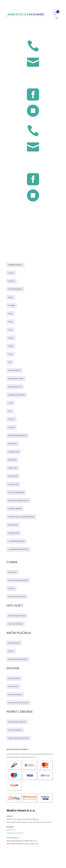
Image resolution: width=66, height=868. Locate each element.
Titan (10, 330)
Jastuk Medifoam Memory (18, 549)
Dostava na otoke (15, 694)
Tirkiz (10, 322)
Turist (11, 403)
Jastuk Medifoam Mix (16, 541)
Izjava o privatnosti (16, 624)
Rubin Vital (12, 460)
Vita (10, 362)
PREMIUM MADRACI (15, 265)
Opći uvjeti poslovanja (17, 616)
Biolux (11, 297)
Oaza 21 (12, 419)
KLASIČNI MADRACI (15, 289)
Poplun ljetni (13, 525)
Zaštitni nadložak (15, 509)
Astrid (11, 346)
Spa (10, 411)
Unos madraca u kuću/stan (18, 703)
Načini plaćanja (14, 643)
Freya (11, 354)
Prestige (12, 305)
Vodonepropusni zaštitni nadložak (21, 517)
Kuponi (11, 651)
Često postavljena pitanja (18, 580)
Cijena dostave (14, 678)
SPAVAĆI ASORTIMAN (16, 492)
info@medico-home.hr (15, 833)
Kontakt (11, 588)
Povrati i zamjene (15, 730)
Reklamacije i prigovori (17, 722)
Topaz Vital (13, 468)
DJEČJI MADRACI (14, 370)
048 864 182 (11, 830)
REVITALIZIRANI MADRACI (17, 435)
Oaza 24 (12, 427)
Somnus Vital (13, 484)
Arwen (11, 338)
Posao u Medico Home (17, 596)
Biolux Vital (12, 444)
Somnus (12, 281)
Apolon (11, 273)
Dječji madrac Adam (16, 378)
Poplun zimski (14, 533)
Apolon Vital (13, 476)
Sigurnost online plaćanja (18, 659)
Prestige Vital (14, 452)
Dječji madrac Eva (15, 387)
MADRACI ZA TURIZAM (16, 395)
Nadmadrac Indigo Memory (19, 500)
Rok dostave (13, 686)
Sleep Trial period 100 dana (19, 738)
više (36, 757)
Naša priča (12, 572)
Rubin (11, 313)
